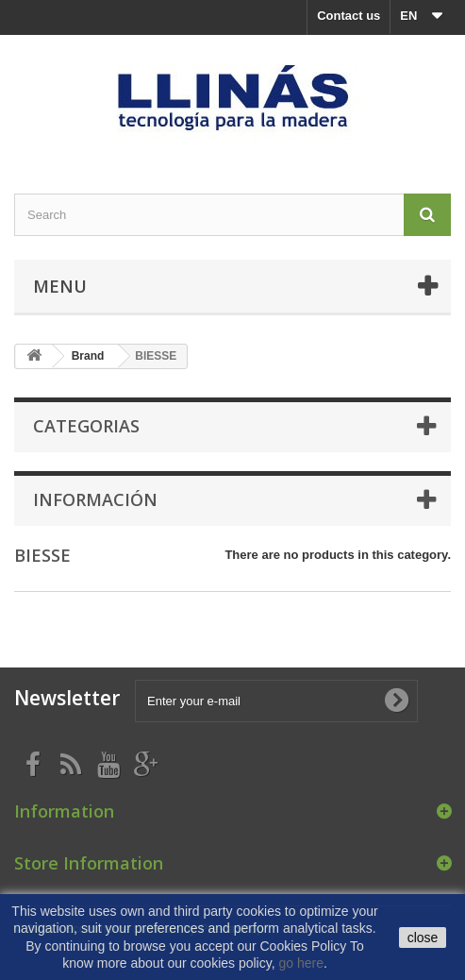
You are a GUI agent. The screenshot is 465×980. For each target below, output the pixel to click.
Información (95, 499)
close (423, 938)
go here (300, 963)
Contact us (349, 16)
